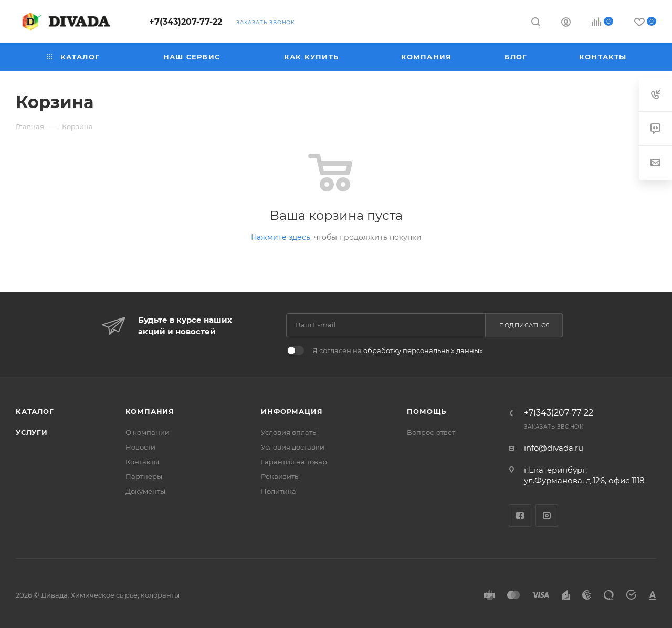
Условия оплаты (289, 432)
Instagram (547, 515)
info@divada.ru (554, 448)
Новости (140, 447)
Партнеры (144, 476)
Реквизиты (280, 476)
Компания (150, 411)
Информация (292, 411)
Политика (279, 491)
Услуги (32, 432)
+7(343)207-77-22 (186, 22)
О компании (148, 432)
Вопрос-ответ (431, 432)
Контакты (142, 462)
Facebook (520, 515)
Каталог (35, 411)
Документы (145, 491)
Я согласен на (398, 350)
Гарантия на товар (294, 462)
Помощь (427, 411)
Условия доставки (293, 447)
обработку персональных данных (423, 350)
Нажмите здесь (281, 237)
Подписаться (525, 325)
